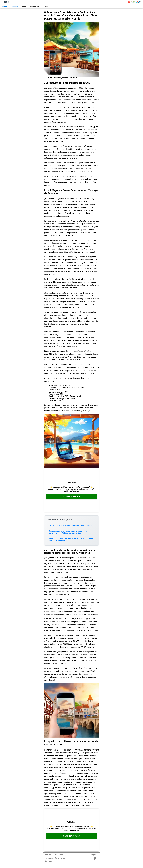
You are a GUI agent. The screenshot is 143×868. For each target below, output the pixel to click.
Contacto (48, 861)
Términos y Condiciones (55, 858)
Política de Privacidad (54, 855)
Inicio (5, 6)
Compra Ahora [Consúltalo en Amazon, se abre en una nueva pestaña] (72, 497)
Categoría (14, 6)
